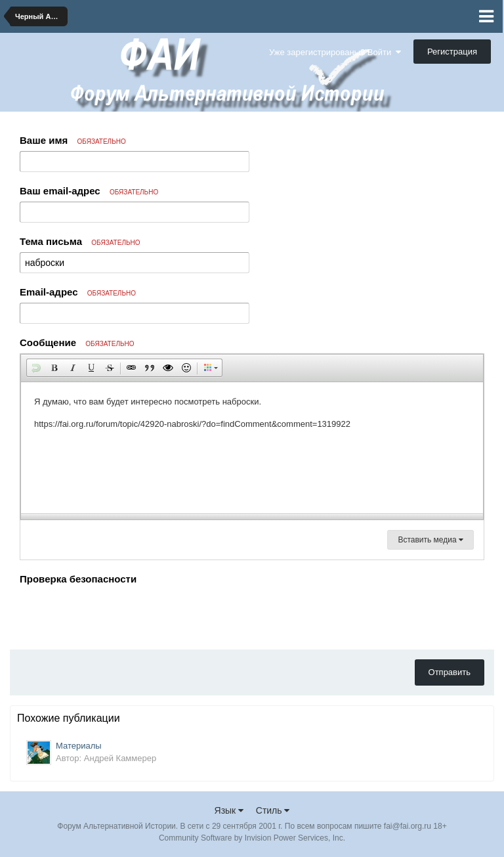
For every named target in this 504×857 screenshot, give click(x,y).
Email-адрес (78, 292)
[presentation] (119, 614)
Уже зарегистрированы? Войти (335, 52)
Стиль (273, 810)
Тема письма (80, 241)
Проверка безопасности (78, 579)
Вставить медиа (430, 540)
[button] (36, 368)
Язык (229, 810)
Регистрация (452, 52)
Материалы (79, 746)
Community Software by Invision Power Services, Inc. (252, 838)
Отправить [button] (450, 672)
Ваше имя (73, 140)
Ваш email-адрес (89, 191)
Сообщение (77, 342)
